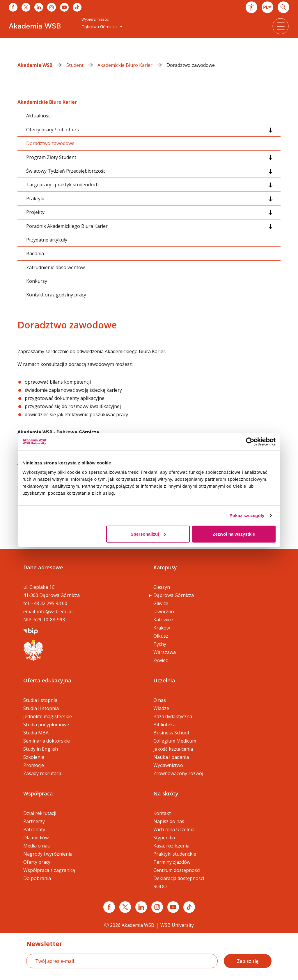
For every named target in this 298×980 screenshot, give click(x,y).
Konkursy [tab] (37, 281)
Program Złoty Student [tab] (51, 157)
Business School (171, 733)
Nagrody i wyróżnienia (48, 854)
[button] (251, 7)
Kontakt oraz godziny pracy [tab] (56, 295)
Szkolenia (34, 757)
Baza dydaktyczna (173, 716)
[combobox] (267, 7)
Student (82, 65)
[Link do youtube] (64, 7)
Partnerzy (34, 821)
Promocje (34, 765)
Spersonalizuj (148, 534)
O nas (160, 700)
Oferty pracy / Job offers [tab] (53, 130)
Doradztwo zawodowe (191, 65)
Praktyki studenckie (175, 854)
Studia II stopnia (41, 708)
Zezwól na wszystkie (234, 534)
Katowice (163, 620)
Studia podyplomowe (46, 725)
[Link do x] (26, 7)
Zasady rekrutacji (42, 773)
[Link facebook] (109, 907)
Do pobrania (37, 878)
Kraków (162, 628)
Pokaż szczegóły (247, 515)
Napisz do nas (169, 821)
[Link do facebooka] (13, 7)
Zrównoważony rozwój (178, 773)
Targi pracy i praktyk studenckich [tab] (62, 185)
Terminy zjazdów (172, 862)
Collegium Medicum (175, 741)
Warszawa (165, 652)
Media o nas (37, 846)
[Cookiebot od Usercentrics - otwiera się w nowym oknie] (250, 442)
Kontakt (162, 813)
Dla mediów (36, 838)
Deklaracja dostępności (179, 878)
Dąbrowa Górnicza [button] (102, 27)
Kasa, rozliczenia (171, 846)
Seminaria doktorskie (47, 741)
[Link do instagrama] (52, 7)
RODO (160, 886)
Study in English (41, 749)
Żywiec (160, 660)
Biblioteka (164, 725)
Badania (35, 253)
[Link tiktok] (189, 907)
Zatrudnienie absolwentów (55, 267)
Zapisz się (248, 961)
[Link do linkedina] (39, 7)
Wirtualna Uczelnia (174, 829)
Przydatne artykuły (47, 240)
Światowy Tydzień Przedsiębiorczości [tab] (66, 171)
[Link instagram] (157, 907)
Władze (161, 708)
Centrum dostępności (177, 870)
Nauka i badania (171, 757)
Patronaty (34, 829)
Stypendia (164, 838)
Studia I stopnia (40, 700)
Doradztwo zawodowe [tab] (50, 143)
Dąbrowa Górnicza (174, 595)
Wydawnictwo (168, 765)
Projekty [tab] (35, 212)
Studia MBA (36, 733)
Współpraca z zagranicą (49, 870)
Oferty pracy (37, 862)
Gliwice (161, 603)
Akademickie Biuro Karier (132, 65)
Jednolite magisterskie (48, 716)
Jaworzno (164, 611)
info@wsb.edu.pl (55, 611)
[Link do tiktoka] (77, 7)
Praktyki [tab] (35, 198)
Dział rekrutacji (40, 813)
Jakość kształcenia (173, 749)
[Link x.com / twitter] (125, 907)
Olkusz (161, 636)
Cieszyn (162, 587)
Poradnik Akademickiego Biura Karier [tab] (67, 226)
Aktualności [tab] (39, 116)
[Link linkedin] (141, 907)
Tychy (160, 644)
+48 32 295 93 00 (49, 603)
